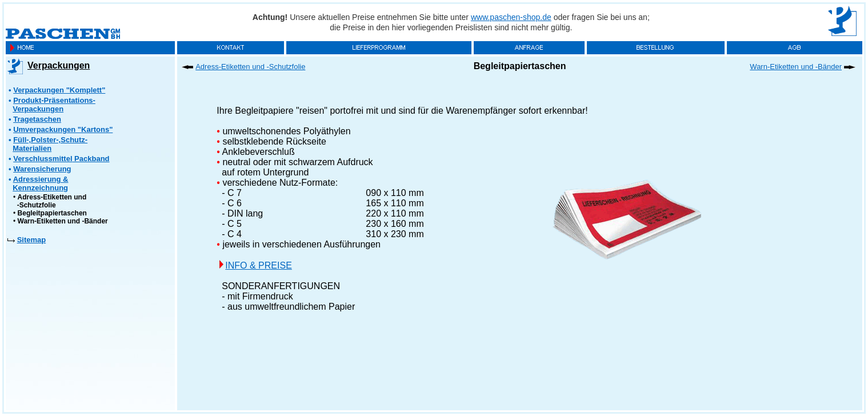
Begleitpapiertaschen (52, 213)
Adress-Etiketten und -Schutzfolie (50, 201)
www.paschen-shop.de (511, 17)
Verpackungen (59, 65)
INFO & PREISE (258, 265)
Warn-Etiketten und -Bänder (63, 221)
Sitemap (32, 240)
